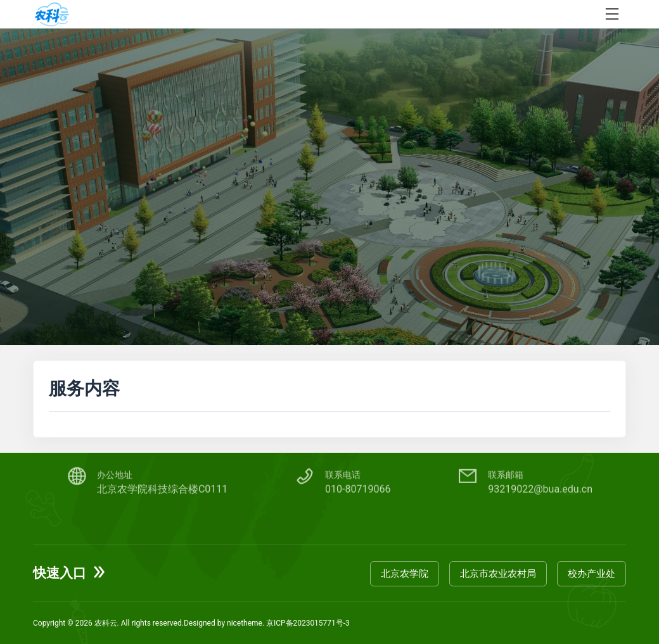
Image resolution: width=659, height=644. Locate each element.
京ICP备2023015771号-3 (308, 623)
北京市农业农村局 (498, 573)
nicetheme (245, 623)
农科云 (106, 623)
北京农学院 (405, 573)
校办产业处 (592, 573)
